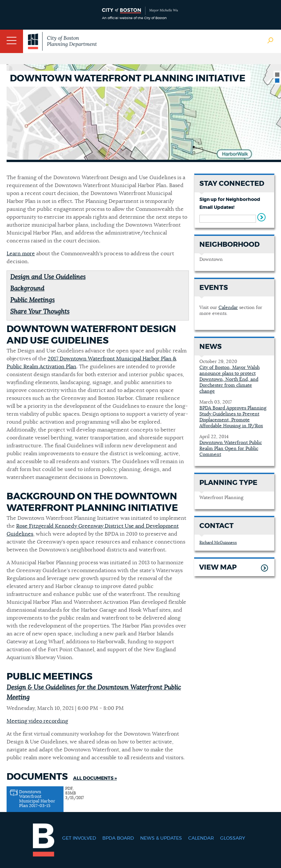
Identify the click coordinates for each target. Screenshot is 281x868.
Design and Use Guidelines (48, 277)
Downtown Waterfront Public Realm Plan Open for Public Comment (231, 449)
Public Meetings (32, 300)
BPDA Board (118, 838)
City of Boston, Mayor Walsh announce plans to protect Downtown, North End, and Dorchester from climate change (230, 379)
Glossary (233, 838)
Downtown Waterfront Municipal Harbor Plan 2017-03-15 (37, 799)
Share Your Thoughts (40, 312)
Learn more (21, 254)
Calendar (228, 308)
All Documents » (95, 778)
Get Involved (79, 838)
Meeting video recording (37, 721)
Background (27, 289)
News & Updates (161, 838)
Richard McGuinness (218, 543)
